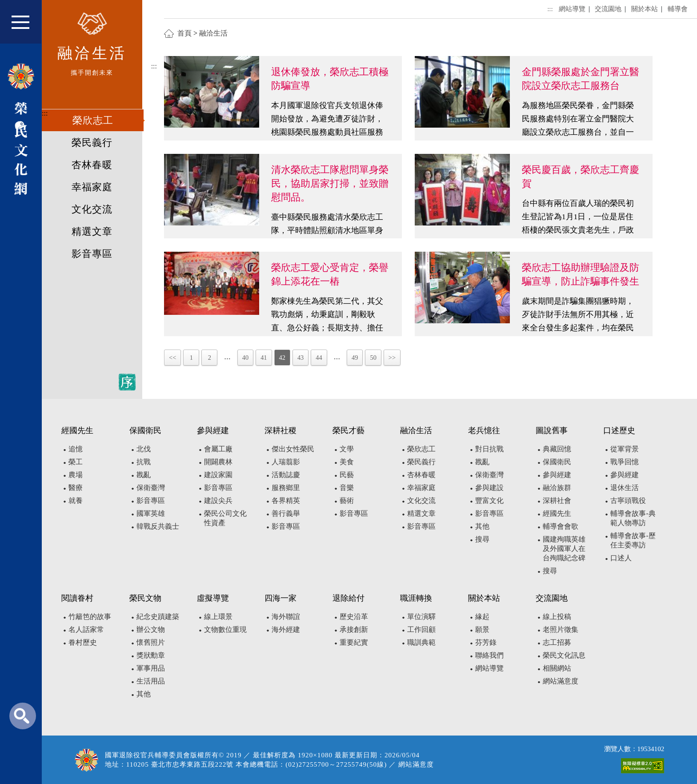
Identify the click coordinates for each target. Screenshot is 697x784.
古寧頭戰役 (628, 501)
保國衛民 (557, 462)
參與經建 (557, 475)
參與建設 (489, 488)
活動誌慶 (286, 475)
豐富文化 (489, 501)
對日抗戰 (489, 449)
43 (300, 358)
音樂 (347, 488)
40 (245, 358)
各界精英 (286, 501)
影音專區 (92, 254)
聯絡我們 (489, 655)
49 (355, 358)
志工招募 (557, 642)
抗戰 (144, 462)
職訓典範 (421, 642)
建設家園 (218, 475)
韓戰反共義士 (158, 526)
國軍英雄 (151, 513)
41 (264, 358)
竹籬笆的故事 (90, 617)
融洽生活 (213, 33)
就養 (76, 501)
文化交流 (92, 209)
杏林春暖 (92, 165)
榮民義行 (92, 143)
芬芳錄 (486, 642)
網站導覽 (572, 9)
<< (172, 358)
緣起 (482, 617)
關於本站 (645, 9)
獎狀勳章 (151, 655)
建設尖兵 (218, 501)
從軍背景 (625, 449)
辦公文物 (151, 629)
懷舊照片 (151, 642)
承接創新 (354, 629)
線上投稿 (557, 617)
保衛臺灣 (151, 488)
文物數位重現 (225, 629)
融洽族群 (557, 488)
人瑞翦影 (286, 462)
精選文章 (92, 232)
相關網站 (557, 668)
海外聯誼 (286, 617)
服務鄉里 (286, 488)
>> (392, 358)
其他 (482, 526)
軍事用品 (151, 668)
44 (319, 358)
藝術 (347, 501)
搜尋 (482, 539)
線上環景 (218, 617)
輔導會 (678, 9)
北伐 (144, 449)
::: (45, 113)
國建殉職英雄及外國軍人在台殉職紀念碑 (564, 549)
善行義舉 (286, 513)
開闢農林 (218, 462)
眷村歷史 (83, 642)
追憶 (76, 449)
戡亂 (144, 475)
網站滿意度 (561, 681)
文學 (347, 449)
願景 (482, 629)
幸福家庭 (92, 187)
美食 (347, 462)
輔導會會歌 (561, 526)
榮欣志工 (93, 121)
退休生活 (625, 488)
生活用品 (151, 681)
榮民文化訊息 (564, 655)
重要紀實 (354, 642)
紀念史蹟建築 (158, 617)
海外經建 (286, 629)
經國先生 (557, 513)
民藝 (347, 475)
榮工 (76, 462)
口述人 (621, 558)
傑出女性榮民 (293, 449)
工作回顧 (421, 629)
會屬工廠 (218, 449)
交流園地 (608, 9)
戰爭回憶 (625, 462)
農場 (76, 475)
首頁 (184, 33)
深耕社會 (557, 501)
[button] (26, 26)
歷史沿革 (354, 617)
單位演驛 (421, 617)
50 (373, 358)
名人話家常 (86, 629)
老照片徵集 (561, 629)
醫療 (76, 488)
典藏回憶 (557, 449)
